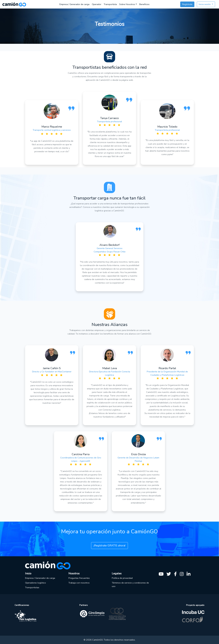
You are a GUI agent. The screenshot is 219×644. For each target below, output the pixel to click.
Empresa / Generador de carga (74, 4)
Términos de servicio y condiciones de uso (130, 584)
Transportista (110, 4)
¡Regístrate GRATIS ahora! (109, 545)
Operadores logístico (36, 583)
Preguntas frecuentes (79, 578)
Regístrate (187, 4)
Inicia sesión (205, 4)
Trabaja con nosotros (79, 583)
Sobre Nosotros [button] (127, 4)
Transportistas (32, 587)
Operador (97, 4)
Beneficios (144, 4)
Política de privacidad (122, 578)
